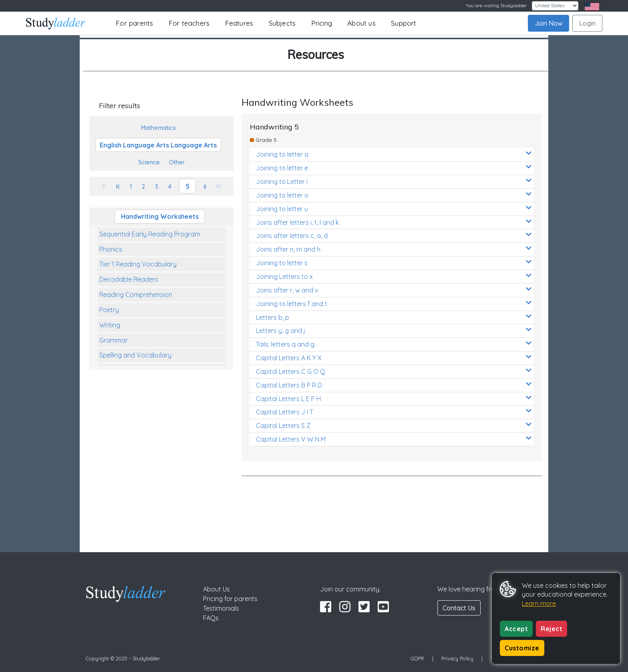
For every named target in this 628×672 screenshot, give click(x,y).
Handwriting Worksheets (160, 216)
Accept (516, 629)
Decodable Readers (129, 279)
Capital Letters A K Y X (394, 358)
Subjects (282, 23)
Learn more (539, 603)
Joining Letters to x (394, 276)
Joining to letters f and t (394, 304)
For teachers (189, 23)
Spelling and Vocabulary (135, 355)
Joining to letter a (394, 154)
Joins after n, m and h (394, 249)
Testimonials (221, 608)
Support (404, 23)
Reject (552, 629)
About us (361, 23)
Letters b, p (394, 317)
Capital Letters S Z (394, 425)
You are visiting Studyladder (496, 5)
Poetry (109, 310)
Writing (110, 325)
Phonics (111, 249)
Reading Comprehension (136, 295)
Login (587, 23)
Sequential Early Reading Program (150, 234)
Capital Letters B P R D (394, 385)
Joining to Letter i (394, 181)
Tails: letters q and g (394, 344)
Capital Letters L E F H (394, 399)
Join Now (548, 23)
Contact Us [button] (459, 608)
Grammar (114, 340)
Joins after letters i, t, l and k (394, 222)
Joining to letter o (394, 195)
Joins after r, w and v (394, 290)
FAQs (211, 618)
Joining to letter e (394, 168)
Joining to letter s (394, 263)
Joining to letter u (394, 209)
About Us (216, 589)
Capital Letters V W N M (394, 439)
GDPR (417, 658)
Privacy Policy (457, 658)
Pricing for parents (230, 599)
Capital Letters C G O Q (394, 371)
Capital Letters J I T (394, 412)
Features (239, 23)
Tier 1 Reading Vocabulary (138, 264)
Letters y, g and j (394, 330)
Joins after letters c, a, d (394, 235)
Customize (522, 648)
